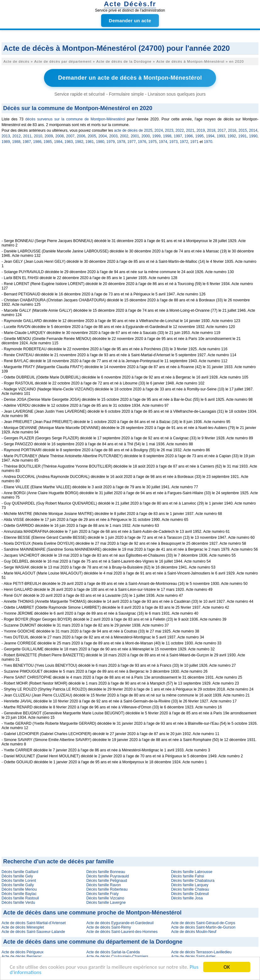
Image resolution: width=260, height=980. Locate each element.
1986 (37, 142)
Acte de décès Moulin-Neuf (194, 932)
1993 (221, 136)
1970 (208, 142)
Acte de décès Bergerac (22, 956)
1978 (121, 142)
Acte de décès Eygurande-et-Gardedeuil (120, 923)
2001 (135, 136)
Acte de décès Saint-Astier (193, 956)
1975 (152, 142)
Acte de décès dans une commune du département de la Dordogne (93, 942)
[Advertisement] (130, 195)
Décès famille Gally (18, 885)
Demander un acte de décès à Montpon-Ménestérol (130, 78)
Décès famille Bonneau (106, 872)
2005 (92, 136)
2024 (159, 130)
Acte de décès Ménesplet (23, 927)
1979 (111, 142)
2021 (190, 130)
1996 (189, 136)
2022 (180, 130)
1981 (90, 142)
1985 (48, 142)
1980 (100, 142)
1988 (16, 142)
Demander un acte (130, 21)
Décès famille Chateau (190, 889)
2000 (146, 136)
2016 (232, 130)
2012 (16, 136)
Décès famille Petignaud (107, 881)
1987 (27, 142)
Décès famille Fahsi (188, 876)
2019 (201, 130)
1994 (210, 136)
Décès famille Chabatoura (193, 881)
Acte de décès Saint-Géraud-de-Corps (203, 923)
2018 (211, 130)
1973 (173, 142)
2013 (6, 136)
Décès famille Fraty (103, 894)
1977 (132, 142)
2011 (27, 136)
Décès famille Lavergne (106, 903)
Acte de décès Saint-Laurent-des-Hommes (122, 932)
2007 (70, 136)
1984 (58, 142)
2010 (38, 136)
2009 (49, 136)
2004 (103, 136)
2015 (243, 130)
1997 (178, 136)
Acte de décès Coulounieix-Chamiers (117, 956)
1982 (79, 142)
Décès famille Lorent (19, 881)
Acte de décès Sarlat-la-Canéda (113, 952)
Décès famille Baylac (19, 894)
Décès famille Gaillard (20, 872)
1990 (253, 136)
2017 (222, 130)
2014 (253, 130)
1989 (6, 142)
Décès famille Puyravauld (108, 876)
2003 (114, 136)
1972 (184, 142)
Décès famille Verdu (18, 903)
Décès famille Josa (187, 898)
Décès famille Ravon (104, 885)
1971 (195, 142)
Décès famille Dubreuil (190, 894)
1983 (69, 142)
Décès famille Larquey (190, 885)
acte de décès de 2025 (133, 130)
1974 (163, 142)
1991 (243, 136)
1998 (167, 136)
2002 (124, 136)
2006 (81, 136)
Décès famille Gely (17, 876)
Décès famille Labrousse (192, 872)
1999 (157, 136)
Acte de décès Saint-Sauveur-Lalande (33, 932)
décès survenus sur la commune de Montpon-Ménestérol (75, 119)
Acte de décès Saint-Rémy (109, 927)
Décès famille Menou (19, 889)
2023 (169, 130)
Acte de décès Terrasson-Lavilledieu (201, 952)
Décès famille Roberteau (107, 889)
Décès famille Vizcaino (105, 898)
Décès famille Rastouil (20, 898)
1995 (200, 136)
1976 (142, 142)
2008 (60, 136)
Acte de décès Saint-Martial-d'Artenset (34, 923)
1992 (232, 136)
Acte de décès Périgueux (22, 952)
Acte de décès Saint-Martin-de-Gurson (203, 927)
